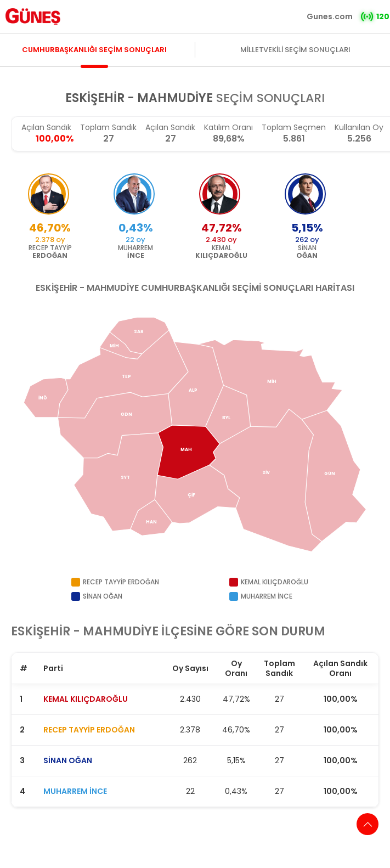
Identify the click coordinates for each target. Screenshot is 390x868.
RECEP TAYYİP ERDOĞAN (89, 730)
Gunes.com (330, 16)
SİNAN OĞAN (68, 760)
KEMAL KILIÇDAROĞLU (86, 699)
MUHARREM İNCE (75, 791)
